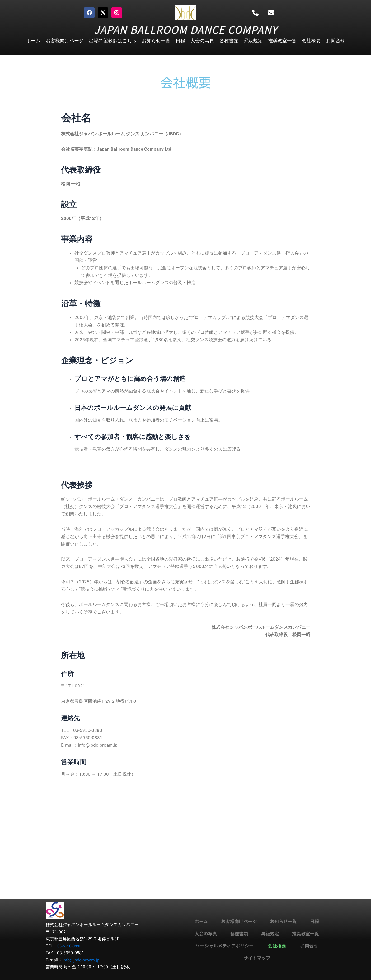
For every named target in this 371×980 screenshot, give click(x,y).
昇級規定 (253, 41)
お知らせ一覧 (156, 41)
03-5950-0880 (71, 946)
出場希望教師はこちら (113, 41)
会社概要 (311, 41)
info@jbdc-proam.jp (82, 959)
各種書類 (229, 41)
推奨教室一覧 (282, 41)
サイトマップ (257, 957)
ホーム (33, 41)
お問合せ (336, 41)
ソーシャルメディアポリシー (224, 945)
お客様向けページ (65, 41)
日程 (180, 41)
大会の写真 (202, 41)
